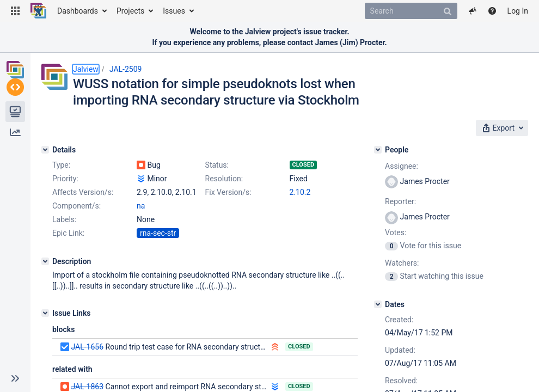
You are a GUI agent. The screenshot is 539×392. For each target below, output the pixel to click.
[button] (15, 11)
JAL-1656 (87, 347)
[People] (378, 150)
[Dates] (378, 304)
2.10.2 (300, 192)
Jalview (86, 69)
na (141, 206)
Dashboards (78, 11)
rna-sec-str (158, 233)
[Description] (45, 261)
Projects (130, 11)
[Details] (45, 150)
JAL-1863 (87, 387)
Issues (174, 11)
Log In (518, 11)
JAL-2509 (126, 69)
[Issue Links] (45, 313)
